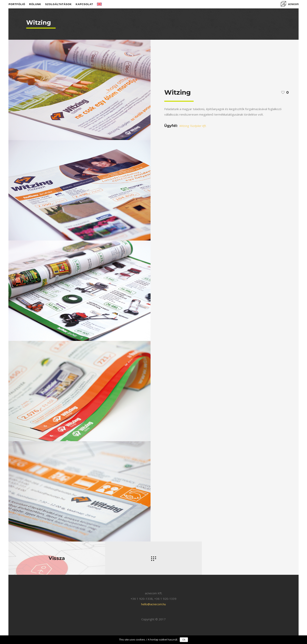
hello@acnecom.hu (153, 604)
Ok (184, 640)
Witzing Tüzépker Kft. (193, 126)
